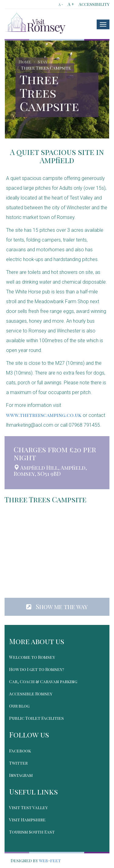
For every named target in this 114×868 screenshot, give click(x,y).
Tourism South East (32, 832)
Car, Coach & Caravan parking (43, 681)
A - (61, 4)
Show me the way (57, 606)
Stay (43, 62)
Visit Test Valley (28, 807)
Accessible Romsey (31, 694)
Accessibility (94, 4)
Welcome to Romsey (32, 657)
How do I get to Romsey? (37, 669)
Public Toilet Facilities (36, 718)
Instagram (21, 775)
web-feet (50, 861)
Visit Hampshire (27, 820)
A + (71, 4)
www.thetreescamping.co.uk (44, 415)
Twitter (18, 763)
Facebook (20, 751)
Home (25, 62)
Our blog (19, 706)
